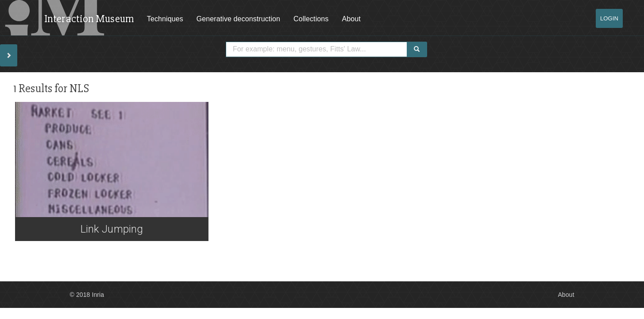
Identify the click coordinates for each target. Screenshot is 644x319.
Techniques (165, 19)
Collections (311, 19)
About (351, 19)
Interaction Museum (89, 19)
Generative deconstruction (238, 19)
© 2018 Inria (87, 295)
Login (609, 18)
